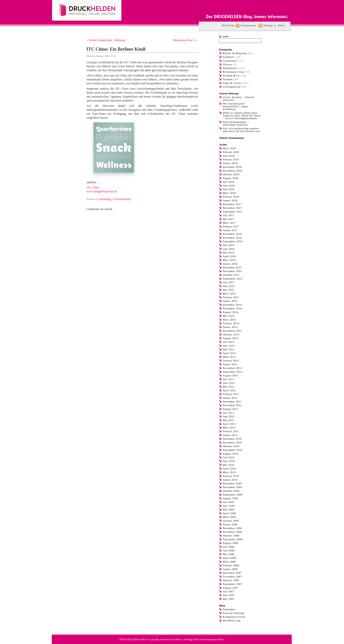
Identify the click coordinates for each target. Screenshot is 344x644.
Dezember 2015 (232, 268)
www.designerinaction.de (102, 191)
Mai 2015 (229, 290)
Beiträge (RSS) (192, 639)
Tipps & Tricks (232, 83)
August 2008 (230, 543)
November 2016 (232, 238)
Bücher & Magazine (235, 53)
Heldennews (230, 68)
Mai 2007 (229, 599)
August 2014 (230, 312)
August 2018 (230, 178)
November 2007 (232, 577)
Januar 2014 (230, 327)
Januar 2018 (230, 200)
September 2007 (233, 584)
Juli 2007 (229, 591)
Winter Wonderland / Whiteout (107, 40)
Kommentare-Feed (234, 617)
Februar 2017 (231, 227)
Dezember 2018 (232, 167)
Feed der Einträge (234, 613)
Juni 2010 (229, 461)
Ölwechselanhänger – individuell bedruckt (236, 123)
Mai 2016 (229, 253)
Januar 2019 (230, 163)
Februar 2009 (231, 521)
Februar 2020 (231, 152)
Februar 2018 (231, 197)
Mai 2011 (229, 420)
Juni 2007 (229, 595)
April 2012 (229, 390)
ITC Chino (93, 187)
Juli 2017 (229, 215)
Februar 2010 (231, 476)
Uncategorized (232, 87)
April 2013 (229, 353)
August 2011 (230, 409)
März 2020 (229, 148)
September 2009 (233, 495)
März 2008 (229, 562)
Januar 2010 (230, 480)
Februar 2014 (231, 323)
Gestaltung (105, 199)
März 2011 (229, 428)
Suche (226, 36)
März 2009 (229, 517)
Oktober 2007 (231, 580)
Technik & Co (231, 76)
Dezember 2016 (232, 234)
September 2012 (233, 372)
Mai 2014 (229, 316)
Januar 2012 (230, 398)
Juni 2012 (229, 383)
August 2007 (230, 588)
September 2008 (233, 539)
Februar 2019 (231, 160)
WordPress (177, 639)
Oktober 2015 (231, 275)
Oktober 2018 (231, 174)
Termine (228, 79)
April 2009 (229, 513)
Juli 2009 (229, 502)
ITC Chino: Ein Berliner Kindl (116, 49)
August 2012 (230, 376)
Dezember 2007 (232, 573)
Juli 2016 (229, 245)
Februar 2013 (231, 361)
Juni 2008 (229, 551)
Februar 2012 (231, 394)
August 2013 (230, 338)
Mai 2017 (229, 219)
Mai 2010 (229, 465)
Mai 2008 (229, 554)
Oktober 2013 (231, 335)
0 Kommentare (122, 199)
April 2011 (229, 424)
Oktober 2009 (231, 491)
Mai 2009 (229, 510)
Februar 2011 (231, 431)
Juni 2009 (229, 506)
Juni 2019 (229, 156)
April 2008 (229, 558)
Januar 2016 (230, 264)
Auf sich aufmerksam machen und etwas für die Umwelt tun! (242, 130)
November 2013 (232, 331)
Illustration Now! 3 (184, 40)
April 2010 (229, 469)
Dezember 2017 (232, 204)
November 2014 (232, 308)
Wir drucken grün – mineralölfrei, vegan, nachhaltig (236, 106)
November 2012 (232, 368)
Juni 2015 (229, 286)
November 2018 (232, 171)
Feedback (229, 57)
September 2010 (233, 450)
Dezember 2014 (232, 305)
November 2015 (232, 271)
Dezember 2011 (232, 402)
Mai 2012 (229, 387)
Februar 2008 (231, 565)
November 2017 (232, 208)
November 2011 (232, 405)
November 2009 (232, 487)
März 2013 (229, 357)
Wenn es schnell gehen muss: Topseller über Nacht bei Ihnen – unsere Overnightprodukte (242, 116)
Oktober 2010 (231, 446)
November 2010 (232, 443)
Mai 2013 (229, 349)
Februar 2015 (231, 297)
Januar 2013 (230, 364)
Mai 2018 (229, 189)
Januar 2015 (230, 301)
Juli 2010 (229, 457)
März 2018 (229, 193)
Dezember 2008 (232, 528)
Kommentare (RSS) (214, 639)
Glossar (228, 64)
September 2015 (233, 279)
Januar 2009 (230, 524)
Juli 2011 (229, 413)
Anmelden (229, 609)
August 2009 (230, 498)
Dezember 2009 (232, 483)
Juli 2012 (229, 379)
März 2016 (229, 260)
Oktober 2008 (231, 536)
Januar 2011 (230, 435)
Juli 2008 (229, 547)
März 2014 (229, 320)
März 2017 (229, 223)
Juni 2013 (229, 346)
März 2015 (229, 294)
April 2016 (229, 256)
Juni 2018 (229, 186)
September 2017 (233, 212)
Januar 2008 (230, 569)
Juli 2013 (229, 342)
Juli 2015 (229, 282)
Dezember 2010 (232, 439)
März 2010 (229, 472)
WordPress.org (232, 621)
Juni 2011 (229, 416)
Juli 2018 (229, 182)
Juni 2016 (229, 249)
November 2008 (232, 532)
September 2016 (233, 241)
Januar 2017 (230, 230)
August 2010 (230, 454)
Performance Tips (234, 72)
